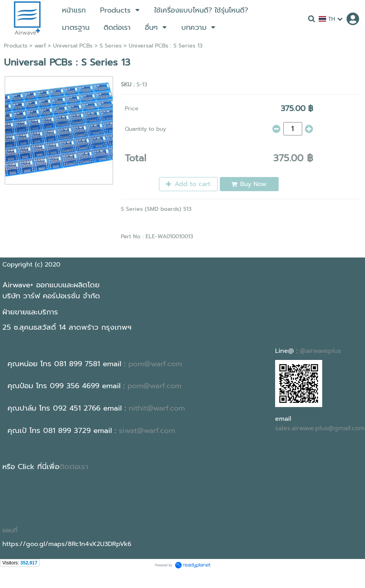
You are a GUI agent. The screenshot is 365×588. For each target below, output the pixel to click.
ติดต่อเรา (74, 467)
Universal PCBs (73, 46)
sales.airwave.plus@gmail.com (320, 428)
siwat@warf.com (147, 431)
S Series (111, 46)
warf (40, 46)
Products (16, 46)
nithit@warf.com (157, 408)
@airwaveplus (320, 351)
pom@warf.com (155, 364)
